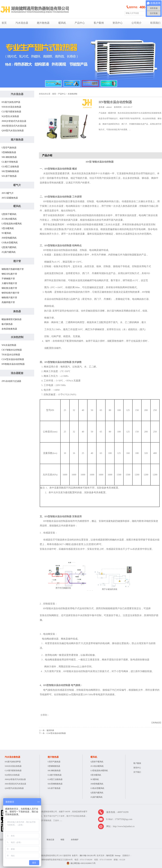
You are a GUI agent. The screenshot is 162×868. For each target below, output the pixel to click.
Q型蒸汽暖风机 (9, 247)
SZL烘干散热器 (9, 176)
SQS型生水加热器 (10, 116)
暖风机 (62, 23)
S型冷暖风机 (8, 228)
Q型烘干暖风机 (9, 214)
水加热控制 (17, 337)
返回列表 (50, 730)
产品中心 (80, 23)
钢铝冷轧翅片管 (9, 274)
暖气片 (17, 185)
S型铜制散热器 (9, 152)
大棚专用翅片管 (9, 283)
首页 (4, 23)
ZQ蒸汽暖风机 (9, 252)
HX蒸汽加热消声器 (11, 102)
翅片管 (17, 261)
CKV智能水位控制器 (12, 350)
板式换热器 (7, 324)
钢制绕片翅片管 (9, 298)
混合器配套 (17, 373)
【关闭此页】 (156, 723)
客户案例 (99, 23)
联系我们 (155, 23)
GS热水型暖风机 (10, 243)
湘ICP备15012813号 (88, 856)
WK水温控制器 (9, 345)
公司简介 (137, 23)
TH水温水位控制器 (11, 355)
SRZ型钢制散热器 (10, 171)
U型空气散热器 (9, 148)
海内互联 (110, 856)
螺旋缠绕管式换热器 (12, 319)
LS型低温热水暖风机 (12, 224)
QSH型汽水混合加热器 (13, 131)
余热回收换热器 (9, 329)
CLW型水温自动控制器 (13, 359)
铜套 (62, 840)
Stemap (118, 856)
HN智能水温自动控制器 (13, 364)
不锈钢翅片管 (8, 279)
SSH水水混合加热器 (11, 107)
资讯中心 (118, 23)
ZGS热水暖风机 (9, 219)
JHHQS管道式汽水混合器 (14, 121)
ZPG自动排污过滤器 (11, 381)
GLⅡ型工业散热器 (10, 167)
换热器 (17, 311)
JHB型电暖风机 (9, 238)
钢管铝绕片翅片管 (10, 293)
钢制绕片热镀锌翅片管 (13, 269)
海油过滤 (50, 840)
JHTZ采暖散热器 (10, 198)
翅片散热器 (43, 23)
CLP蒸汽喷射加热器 (11, 112)
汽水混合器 (22, 23)
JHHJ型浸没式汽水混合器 (14, 126)
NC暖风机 (6, 233)
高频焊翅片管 (8, 302)
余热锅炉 (75, 840)
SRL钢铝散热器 (9, 157)
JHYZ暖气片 (8, 193)
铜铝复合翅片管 (9, 288)
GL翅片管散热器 (10, 162)
